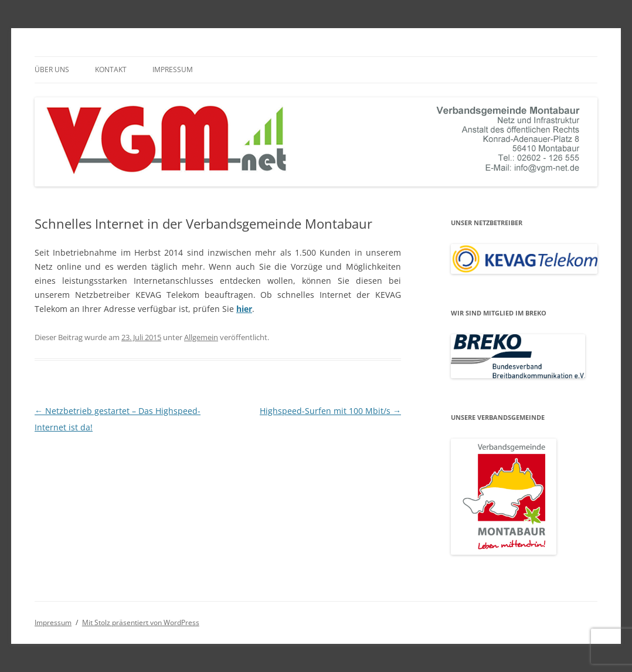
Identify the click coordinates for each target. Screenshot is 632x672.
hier (244, 309)
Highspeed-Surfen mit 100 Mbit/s (330, 411)
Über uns (52, 69)
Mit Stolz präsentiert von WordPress (141, 622)
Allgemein (201, 337)
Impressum (173, 69)
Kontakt (111, 69)
